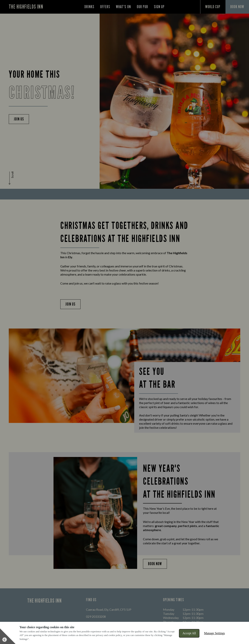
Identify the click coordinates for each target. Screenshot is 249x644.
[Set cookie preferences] (8, 636)
